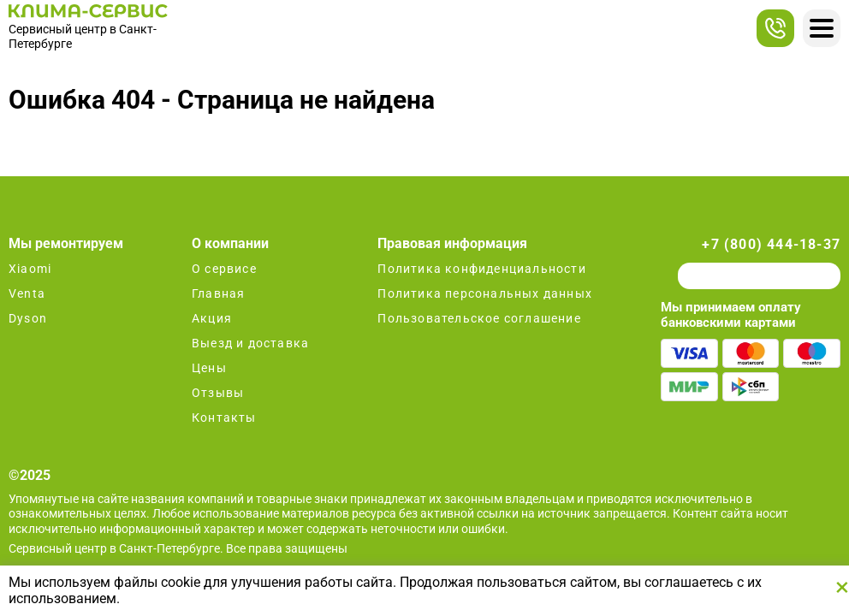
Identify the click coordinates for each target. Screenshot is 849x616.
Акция (212, 318)
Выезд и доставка (250, 343)
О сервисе (224, 269)
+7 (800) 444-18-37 (771, 244)
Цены (209, 368)
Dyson (28, 318)
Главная (218, 293)
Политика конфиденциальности (481, 269)
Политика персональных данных (485, 293)
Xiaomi (30, 269)
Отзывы (218, 393)
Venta (27, 293)
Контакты (224, 418)
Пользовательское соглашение (479, 318)
